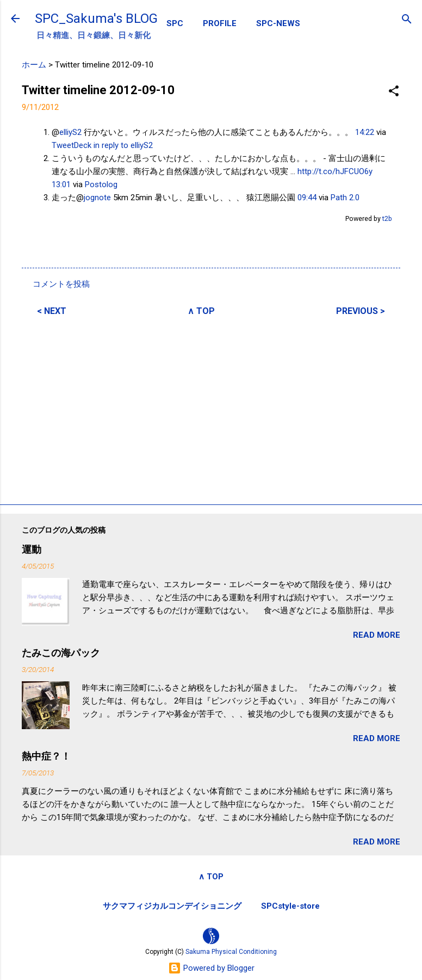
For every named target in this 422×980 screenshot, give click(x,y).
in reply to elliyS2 (123, 145)
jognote (97, 198)
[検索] (407, 20)
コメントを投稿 (61, 284)
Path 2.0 (345, 198)
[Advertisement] (211, 409)
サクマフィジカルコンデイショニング (172, 906)
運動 (32, 549)
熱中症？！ (46, 756)
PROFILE (220, 23)
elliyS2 (70, 132)
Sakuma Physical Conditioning (231, 952)
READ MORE (377, 635)
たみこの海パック (61, 653)
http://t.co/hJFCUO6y (335, 171)
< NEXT (52, 311)
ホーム (34, 65)
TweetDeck (72, 145)
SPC (175, 23)
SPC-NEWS (278, 23)
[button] (394, 92)
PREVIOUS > (361, 311)
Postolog (101, 184)
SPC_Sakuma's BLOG (96, 19)
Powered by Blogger (211, 968)
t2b (387, 218)
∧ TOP (201, 311)
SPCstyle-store (290, 906)
